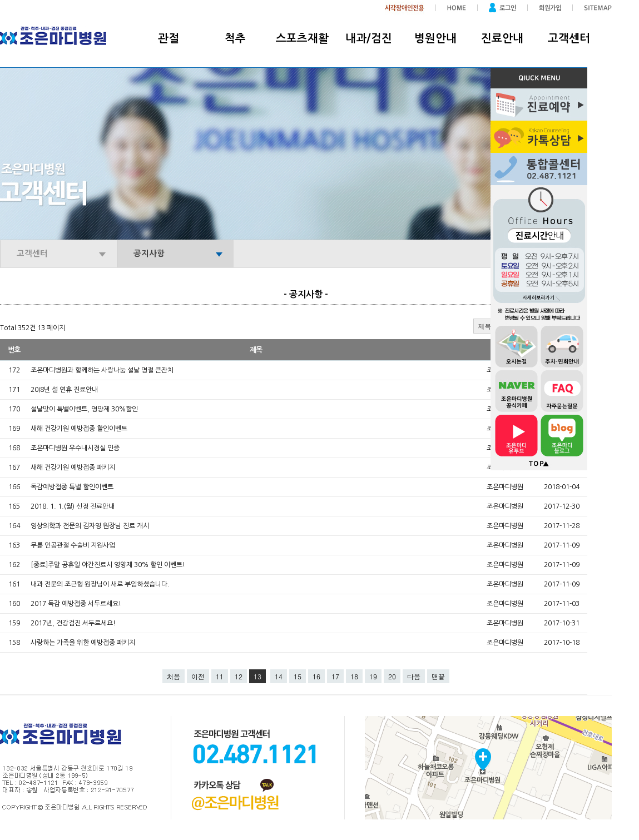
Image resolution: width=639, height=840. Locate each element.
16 (316, 676)
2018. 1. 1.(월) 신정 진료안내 (73, 506)
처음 (174, 676)
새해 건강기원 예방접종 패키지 (73, 468)
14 (279, 676)
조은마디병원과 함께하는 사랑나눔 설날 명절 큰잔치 (102, 370)
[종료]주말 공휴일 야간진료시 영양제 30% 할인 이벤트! (108, 565)
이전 (198, 676)
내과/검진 (369, 38)
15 (298, 676)
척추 (235, 38)
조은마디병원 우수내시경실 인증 (75, 448)
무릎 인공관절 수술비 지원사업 (73, 545)
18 (354, 676)
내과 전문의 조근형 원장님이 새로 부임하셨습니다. (100, 584)
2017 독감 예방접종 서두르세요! (76, 604)
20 (392, 676)
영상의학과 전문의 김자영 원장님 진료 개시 (90, 526)
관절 (169, 38)
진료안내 (502, 38)
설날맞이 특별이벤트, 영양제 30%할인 (84, 409)
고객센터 (569, 38)
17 (335, 676)
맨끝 (438, 676)
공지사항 (149, 254)
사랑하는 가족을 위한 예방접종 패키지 (83, 643)
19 (373, 676)
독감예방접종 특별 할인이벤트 (72, 487)
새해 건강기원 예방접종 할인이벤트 (79, 429)
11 (220, 676)
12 (239, 676)
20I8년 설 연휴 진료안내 (64, 390)
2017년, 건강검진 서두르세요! (73, 623)
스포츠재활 (302, 38)
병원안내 (435, 38)
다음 (414, 676)
